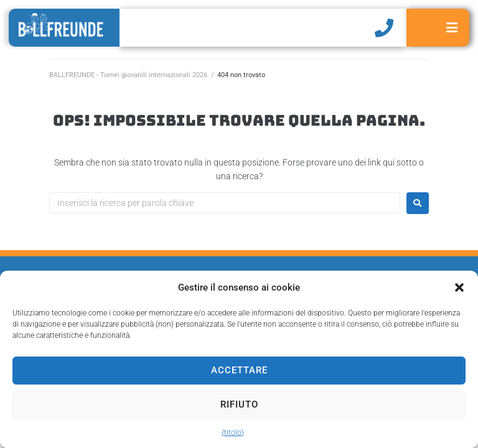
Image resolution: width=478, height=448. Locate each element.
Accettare (239, 370)
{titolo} (233, 432)
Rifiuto (239, 404)
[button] (459, 287)
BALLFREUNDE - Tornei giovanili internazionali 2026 (128, 75)
